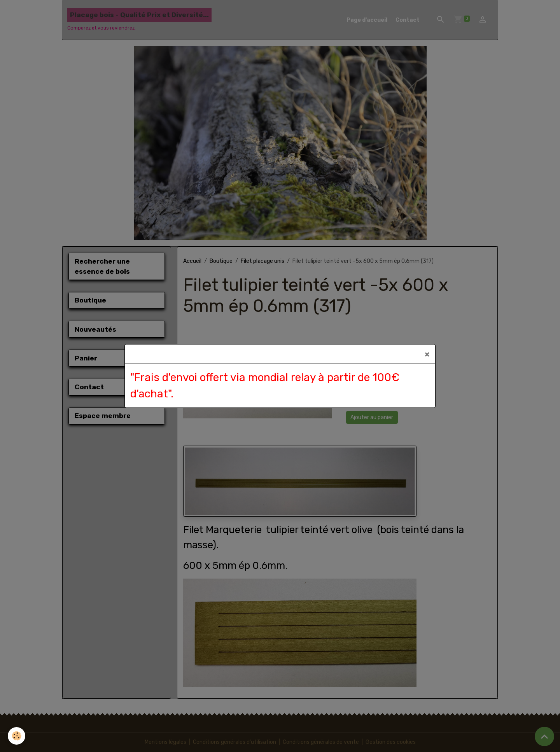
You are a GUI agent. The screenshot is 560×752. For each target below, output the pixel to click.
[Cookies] (17, 736)
